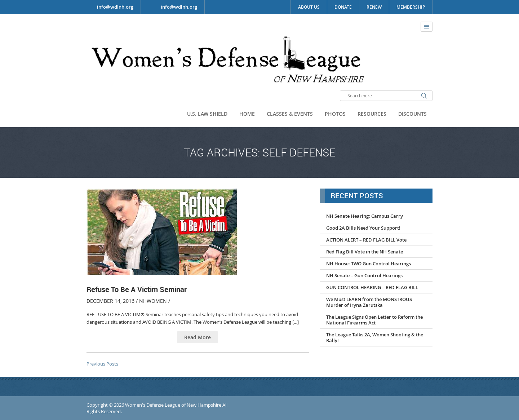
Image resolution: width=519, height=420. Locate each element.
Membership (411, 7)
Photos (335, 114)
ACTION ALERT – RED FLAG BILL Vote (366, 240)
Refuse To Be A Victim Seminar (137, 289)
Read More (198, 337)
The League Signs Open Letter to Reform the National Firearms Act (374, 320)
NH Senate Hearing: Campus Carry (365, 216)
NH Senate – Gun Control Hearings (364, 275)
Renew (374, 7)
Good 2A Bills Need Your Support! (363, 228)
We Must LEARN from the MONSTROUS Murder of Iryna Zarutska (369, 302)
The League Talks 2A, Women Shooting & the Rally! (375, 337)
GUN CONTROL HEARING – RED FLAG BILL (372, 287)
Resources (372, 114)
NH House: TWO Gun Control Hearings (369, 264)
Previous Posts (102, 364)
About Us (309, 7)
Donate (343, 7)
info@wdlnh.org (179, 7)
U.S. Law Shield (207, 114)
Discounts (412, 114)
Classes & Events (290, 114)
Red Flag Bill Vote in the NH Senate (365, 252)
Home (247, 114)
